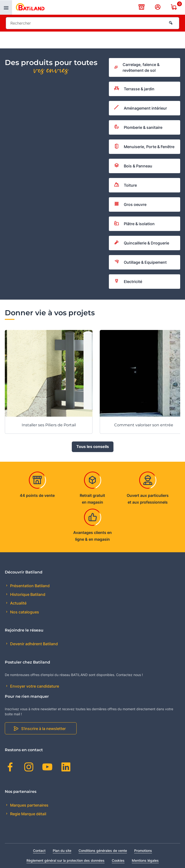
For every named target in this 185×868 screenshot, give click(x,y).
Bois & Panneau (133, 166)
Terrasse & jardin (134, 89)
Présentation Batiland (29, 586)
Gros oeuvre (130, 204)
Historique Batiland (27, 594)
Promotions (143, 851)
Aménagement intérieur (141, 108)
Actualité (18, 603)
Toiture (126, 185)
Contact (39, 851)
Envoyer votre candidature (34, 686)
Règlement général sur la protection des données (66, 860)
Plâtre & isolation (134, 224)
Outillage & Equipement (140, 262)
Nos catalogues (24, 612)
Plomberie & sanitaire (138, 127)
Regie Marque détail (28, 814)
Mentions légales (145, 860)
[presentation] (6, 7)
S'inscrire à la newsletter (43, 729)
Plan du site (62, 851)
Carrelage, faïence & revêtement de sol (137, 67)
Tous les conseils (93, 447)
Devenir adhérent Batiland (33, 644)
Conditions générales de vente (103, 851)
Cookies (118, 860)
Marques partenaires (29, 805)
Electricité (128, 282)
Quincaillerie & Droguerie (142, 243)
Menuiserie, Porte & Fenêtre (144, 147)
